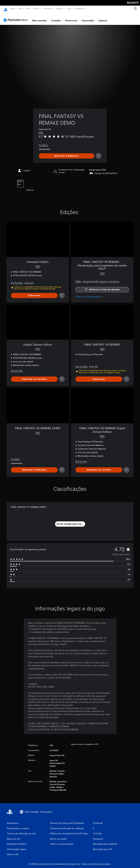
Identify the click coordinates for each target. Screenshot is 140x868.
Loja (69, 9)
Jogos (12, 9)
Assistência (79, 9)
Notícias (59, 9)
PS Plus (36, 9)
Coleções (56, 18)
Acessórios (47, 9)
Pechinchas (71, 18)
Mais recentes (39, 18)
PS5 (20, 9)
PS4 (27, 9)
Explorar (103, 18)
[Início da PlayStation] (5, 9)
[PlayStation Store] (16, 17)
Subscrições (88, 18)
